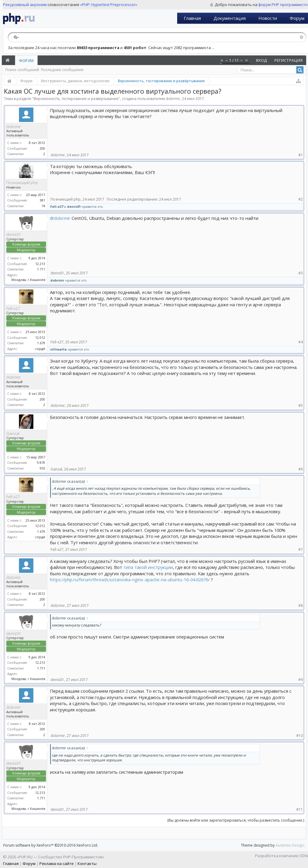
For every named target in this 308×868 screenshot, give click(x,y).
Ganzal (13, 433)
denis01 (74, 206)
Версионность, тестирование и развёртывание (76, 99)
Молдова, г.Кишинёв (28, 280)
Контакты (87, 863)
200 (42, 148)
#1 (301, 155)
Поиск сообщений (22, 70)
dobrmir (173, 99)
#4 (301, 342)
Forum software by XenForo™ (51, 845)
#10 (300, 736)
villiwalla (59, 349)
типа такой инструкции (148, 567)
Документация (230, 18)
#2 (301, 199)
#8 (301, 606)
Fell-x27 (57, 206)
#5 (301, 406)
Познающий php (22, 183)
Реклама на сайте (57, 863)
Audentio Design (290, 845)
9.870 (41, 462)
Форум (26, 61)
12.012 (40, 337)
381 (42, 200)
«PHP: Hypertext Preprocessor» (109, 5)
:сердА (40, 349)
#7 (301, 550)
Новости (268, 18)
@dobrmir (60, 218)
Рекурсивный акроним (25, 5)
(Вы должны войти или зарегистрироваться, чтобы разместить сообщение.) (236, 820)
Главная (192, 18)
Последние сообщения (62, 70)
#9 (301, 680)
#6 (301, 469)
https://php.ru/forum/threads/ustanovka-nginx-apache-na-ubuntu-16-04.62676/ (130, 579)
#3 (301, 273)
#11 (300, 809)
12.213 (40, 264)
